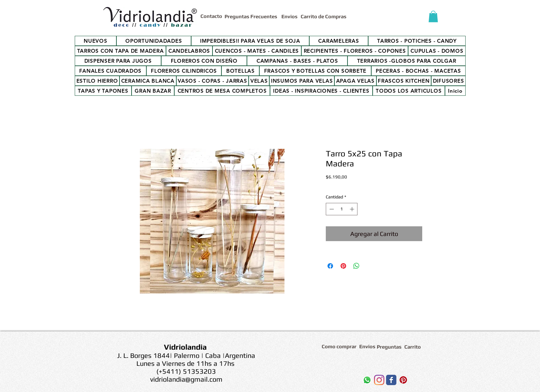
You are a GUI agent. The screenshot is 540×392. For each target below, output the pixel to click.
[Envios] (290, 16)
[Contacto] (212, 16)
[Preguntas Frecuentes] (252, 16)
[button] (433, 16)
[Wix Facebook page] (391, 380)
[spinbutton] (342, 209)
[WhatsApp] (367, 380)
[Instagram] (379, 380)
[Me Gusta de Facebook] (332, 382)
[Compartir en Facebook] (330, 266)
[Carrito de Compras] (325, 16)
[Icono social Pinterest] (403, 380)
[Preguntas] (390, 347)
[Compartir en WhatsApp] (356, 266)
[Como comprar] (340, 346)
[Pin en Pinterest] (343, 266)
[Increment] (353, 209)
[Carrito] (414, 347)
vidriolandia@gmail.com (186, 379)
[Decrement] (331, 209)
